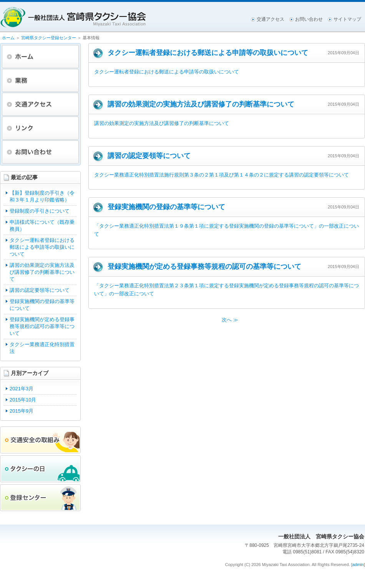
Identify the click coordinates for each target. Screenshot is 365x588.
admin (358, 565)
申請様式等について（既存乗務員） (42, 226)
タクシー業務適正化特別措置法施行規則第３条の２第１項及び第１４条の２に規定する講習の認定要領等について (221, 175)
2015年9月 (22, 411)
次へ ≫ (230, 320)
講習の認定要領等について (40, 290)
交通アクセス (270, 19)
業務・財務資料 (40, 80)
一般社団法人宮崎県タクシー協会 (73, 17)
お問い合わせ (309, 19)
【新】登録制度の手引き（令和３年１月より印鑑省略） (42, 196)
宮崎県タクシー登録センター (49, 38)
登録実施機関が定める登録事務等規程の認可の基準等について (42, 326)
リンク (40, 128)
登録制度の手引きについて (40, 211)
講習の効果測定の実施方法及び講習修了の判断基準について (42, 272)
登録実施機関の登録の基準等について (42, 305)
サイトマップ (347, 19)
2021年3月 (22, 389)
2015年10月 (23, 400)
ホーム (8, 38)
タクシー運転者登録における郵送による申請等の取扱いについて (42, 247)
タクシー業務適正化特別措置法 (42, 348)
